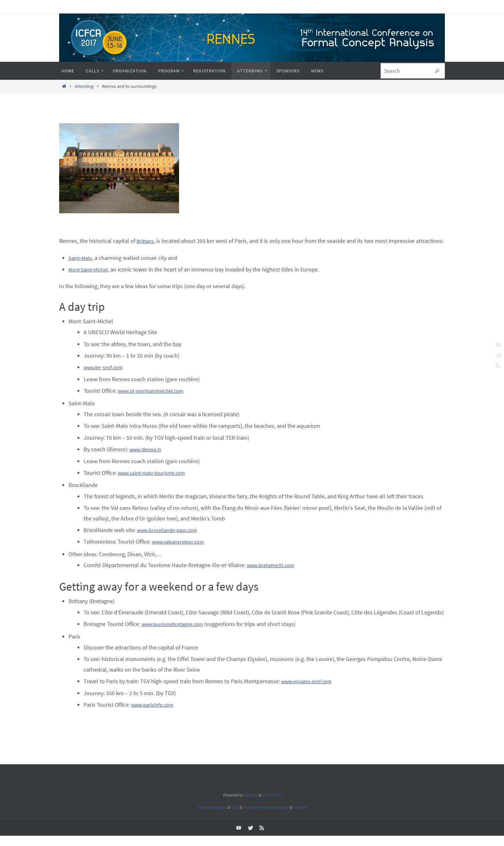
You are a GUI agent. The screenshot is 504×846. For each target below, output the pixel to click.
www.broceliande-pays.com (171, 540)
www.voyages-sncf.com (310, 692)
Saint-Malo (82, 268)
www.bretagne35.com (274, 575)
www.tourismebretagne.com (176, 634)
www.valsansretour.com (181, 552)
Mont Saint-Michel (90, 280)
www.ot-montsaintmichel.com (155, 401)
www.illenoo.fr (147, 460)
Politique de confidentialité (266, 818)
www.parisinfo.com (155, 715)
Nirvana (251, 806)
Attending (84, 86)
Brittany (146, 241)
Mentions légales (212, 818)
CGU (234, 818)
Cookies (300, 818)
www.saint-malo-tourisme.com (156, 483)
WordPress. (272, 806)
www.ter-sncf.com (105, 378)
